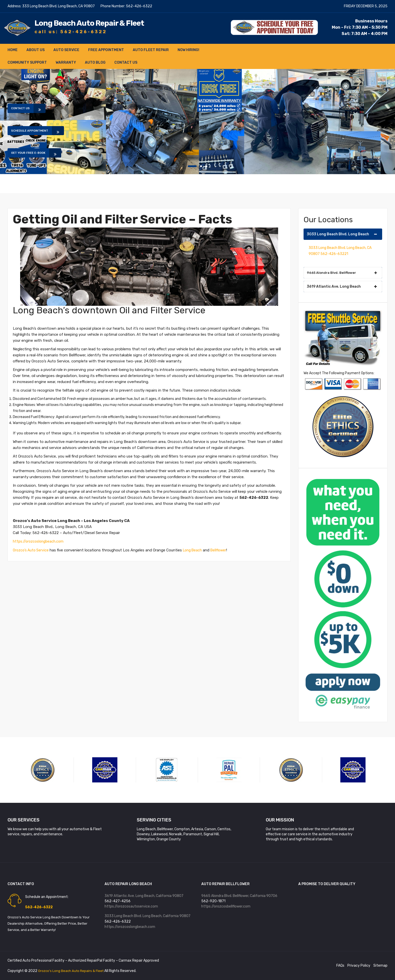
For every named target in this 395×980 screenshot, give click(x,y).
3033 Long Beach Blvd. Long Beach (342, 234)
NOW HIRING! (188, 50)
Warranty (66, 63)
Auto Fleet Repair (151, 50)
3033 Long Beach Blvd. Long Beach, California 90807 (147, 917)
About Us (36, 50)
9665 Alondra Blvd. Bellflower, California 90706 (239, 896)
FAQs (340, 966)
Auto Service (66, 50)
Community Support (27, 63)
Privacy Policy (359, 966)
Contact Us (126, 63)
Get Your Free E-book (35, 156)
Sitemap (380, 966)
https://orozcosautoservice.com (131, 907)
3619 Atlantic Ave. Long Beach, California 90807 (144, 896)
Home (13, 50)
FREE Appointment (106, 50)
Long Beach (195, 550)
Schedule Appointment (37, 131)
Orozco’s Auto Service (32, 550)
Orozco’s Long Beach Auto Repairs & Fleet (72, 971)
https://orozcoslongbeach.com (40, 541)
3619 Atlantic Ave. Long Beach (342, 287)
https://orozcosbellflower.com (226, 907)
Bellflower (223, 550)
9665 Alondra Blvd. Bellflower (342, 273)
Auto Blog (95, 63)
